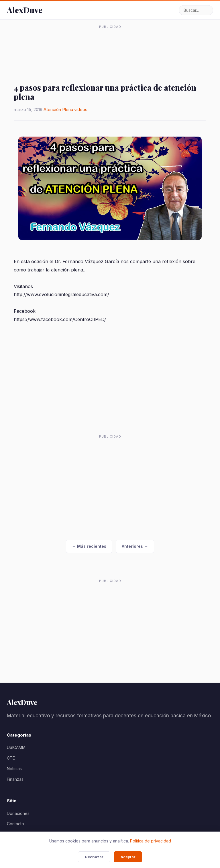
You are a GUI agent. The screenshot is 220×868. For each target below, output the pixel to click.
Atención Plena (58, 109)
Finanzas (15, 779)
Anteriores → (135, 546)
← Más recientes (89, 546)
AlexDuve (25, 10)
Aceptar (128, 857)
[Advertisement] (110, 46)
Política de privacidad (151, 841)
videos (81, 109)
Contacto (15, 824)
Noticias (14, 769)
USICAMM (16, 747)
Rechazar (94, 857)
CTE (11, 758)
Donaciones (18, 813)
